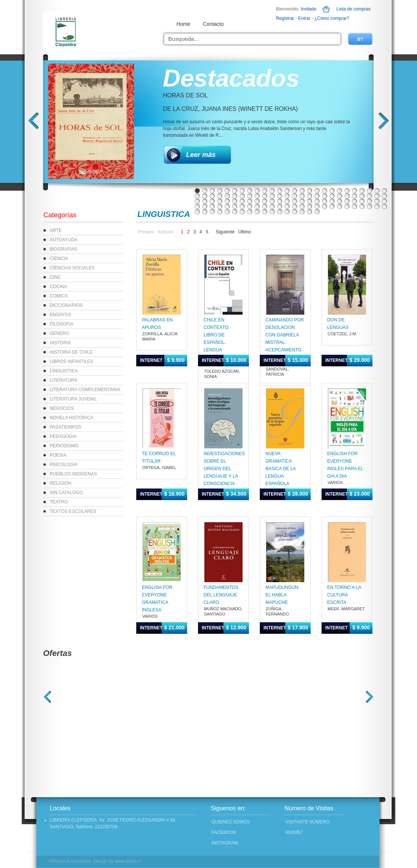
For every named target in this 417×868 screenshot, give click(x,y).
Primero (146, 232)
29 (212, 196)
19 (332, 191)
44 (325, 196)
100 (354, 206)
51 (377, 196)
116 (280, 212)
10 (265, 191)
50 (369, 196)
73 (347, 201)
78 (384, 201)
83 (227, 206)
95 (317, 206)
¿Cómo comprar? (332, 18)
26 (384, 191)
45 (332, 196)
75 (362, 201)
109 (227, 212)
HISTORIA (60, 343)
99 (347, 206)
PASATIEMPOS (66, 427)
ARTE (56, 230)
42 (310, 196)
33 (242, 196)
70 (325, 201)
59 (242, 201)
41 (302, 196)
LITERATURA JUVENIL (73, 399)
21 (347, 191)
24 (369, 191)
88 (265, 206)
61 (257, 201)
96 (325, 206)
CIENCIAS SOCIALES (72, 268)
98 (340, 206)
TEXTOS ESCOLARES (73, 511)
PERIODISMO (64, 446)
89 (272, 206)
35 (257, 196)
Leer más (201, 155)
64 (280, 201)
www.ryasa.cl (128, 861)
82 (220, 206)
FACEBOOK (224, 832)
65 (287, 201)
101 (362, 206)
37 (272, 196)
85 (242, 206)
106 (205, 212)
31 (227, 196)
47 (347, 196)
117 (287, 212)
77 (377, 201)
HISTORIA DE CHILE (71, 352)
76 (369, 201)
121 (317, 212)
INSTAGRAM (225, 843)
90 (280, 206)
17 (317, 191)
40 (295, 196)
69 (317, 201)
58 (235, 201)
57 (227, 201)
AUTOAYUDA (64, 240)
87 (257, 206)
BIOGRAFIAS (63, 249)
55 (212, 201)
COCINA (59, 287)
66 (295, 201)
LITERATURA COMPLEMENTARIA (85, 390)
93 (302, 206)
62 (265, 201)
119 (302, 212)
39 (287, 196)
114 (265, 212)
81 (212, 206)
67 (302, 201)
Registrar (285, 18)
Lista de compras (354, 9)
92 (295, 206)
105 (197, 212)
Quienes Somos (231, 822)
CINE (55, 277)
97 (332, 206)
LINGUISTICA (64, 371)
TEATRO (59, 502)
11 (272, 191)
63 (272, 201)
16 (310, 191)
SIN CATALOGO (66, 493)
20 (340, 191)
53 (197, 201)
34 (250, 196)
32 (235, 196)
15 (302, 191)
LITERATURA (64, 380)
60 (250, 201)
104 (384, 206)
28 (205, 196)
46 (340, 196)
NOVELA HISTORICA (71, 418)
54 (205, 201)
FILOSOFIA (62, 324)
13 (287, 191)
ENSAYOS (60, 315)
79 (197, 206)
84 (235, 206)
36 (265, 196)
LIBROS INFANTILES (71, 362)
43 (317, 196)
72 (340, 201)
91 (287, 206)
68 (310, 201)
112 (250, 212)
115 (272, 212)
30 (220, 196)
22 (354, 191)
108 (220, 212)
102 (369, 206)
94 (310, 206)
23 (362, 191)
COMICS (59, 296)
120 (310, 212)
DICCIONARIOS (66, 305)
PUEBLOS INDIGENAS (73, 474)
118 (295, 212)
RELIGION (60, 483)
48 (354, 196)
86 (250, 206)
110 (235, 212)
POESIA (58, 455)
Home (183, 24)
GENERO (60, 333)
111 (242, 212)
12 (280, 191)
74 (354, 201)
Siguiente (225, 232)
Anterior (165, 232)
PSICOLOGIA (64, 465)
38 (280, 196)
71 (332, 201)
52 (384, 196)
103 (377, 206)
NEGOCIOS (62, 408)
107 (212, 212)
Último (245, 232)
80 (205, 206)
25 (377, 191)
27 (197, 196)
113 (257, 212)
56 (220, 201)
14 (295, 191)
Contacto (213, 24)
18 (325, 191)
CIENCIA (59, 258)
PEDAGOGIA (63, 436)
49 (362, 196)
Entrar (305, 18)
